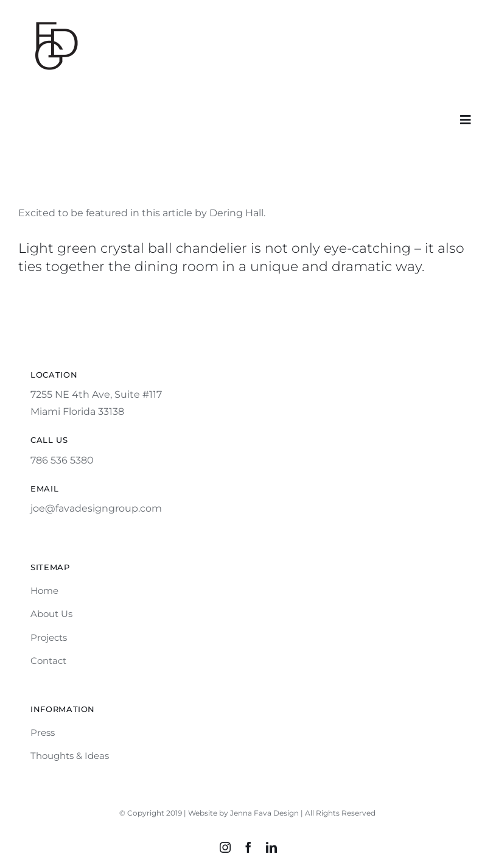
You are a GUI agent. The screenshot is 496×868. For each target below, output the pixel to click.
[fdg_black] (55, 20)
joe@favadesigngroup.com (96, 508)
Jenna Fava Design (264, 813)
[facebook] (248, 847)
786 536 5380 (62, 460)
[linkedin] (271, 847)
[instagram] (225, 847)
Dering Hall (236, 213)
